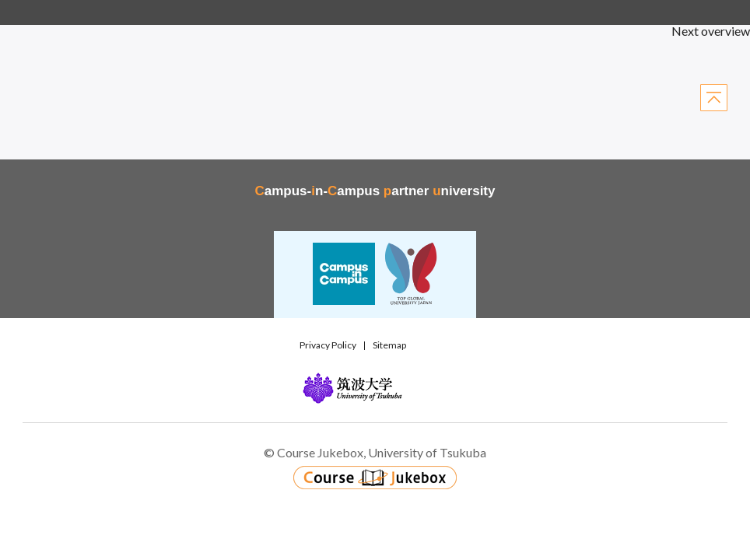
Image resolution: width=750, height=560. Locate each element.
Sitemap (389, 345)
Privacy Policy (328, 345)
